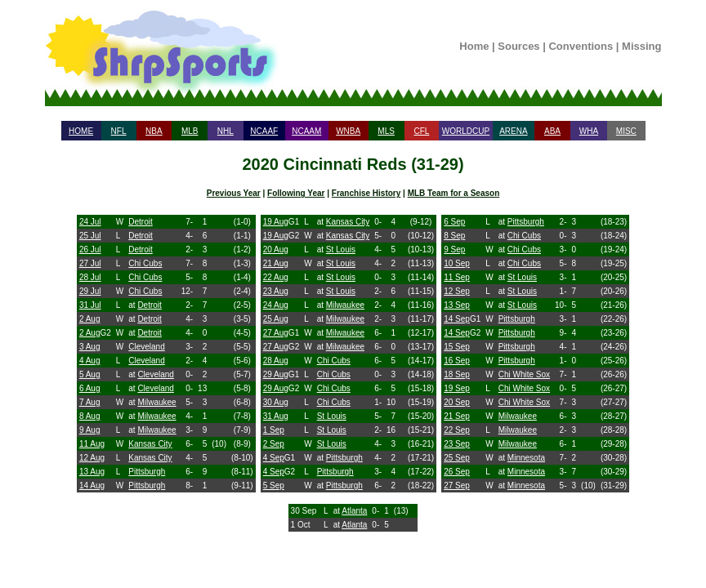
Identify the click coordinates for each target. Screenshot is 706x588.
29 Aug (276, 374)
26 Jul (90, 249)
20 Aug (276, 249)
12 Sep (457, 291)
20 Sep (457, 402)
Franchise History (366, 193)
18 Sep (457, 374)
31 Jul (90, 305)
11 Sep (457, 277)
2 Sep (274, 444)
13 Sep (457, 305)
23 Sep (457, 444)
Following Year (296, 193)
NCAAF (264, 131)
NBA (154, 131)
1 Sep (274, 430)
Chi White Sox (524, 374)
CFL (421, 131)
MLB (190, 131)
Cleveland (146, 347)
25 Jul (90, 236)
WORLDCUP (466, 131)
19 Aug (276, 222)
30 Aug (276, 402)
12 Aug (92, 458)
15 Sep (457, 347)
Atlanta (354, 511)
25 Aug (276, 319)
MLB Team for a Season (454, 193)
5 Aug (90, 374)
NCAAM (306, 131)
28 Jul (90, 277)
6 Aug (90, 388)
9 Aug (90, 430)
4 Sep (274, 458)
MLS (386, 131)
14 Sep (457, 319)
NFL (119, 131)
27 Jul (90, 263)
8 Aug (90, 416)
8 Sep (454, 236)
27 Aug (276, 333)
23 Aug (276, 291)
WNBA (348, 131)
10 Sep (457, 263)
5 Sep (274, 486)
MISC (626, 131)
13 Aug (92, 472)
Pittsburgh (147, 472)
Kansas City (150, 444)
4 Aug (90, 361)
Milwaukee (156, 402)
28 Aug (276, 361)
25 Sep (457, 458)
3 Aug (90, 347)
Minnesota (526, 458)
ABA (552, 131)
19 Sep (457, 388)
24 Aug (276, 305)
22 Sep (457, 430)
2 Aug (90, 319)
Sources (518, 46)
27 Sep (457, 486)
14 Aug (92, 486)
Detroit (140, 222)
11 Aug (92, 444)
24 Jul (90, 222)
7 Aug (90, 402)
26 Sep (457, 472)
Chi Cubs (145, 263)
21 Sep (457, 416)
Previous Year (234, 193)
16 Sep (457, 361)
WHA (589, 131)
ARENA (513, 131)
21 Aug (276, 263)
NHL (226, 131)
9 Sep (454, 249)
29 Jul (90, 291)
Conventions (581, 46)
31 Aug (276, 416)
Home (474, 46)
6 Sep (454, 222)
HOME (81, 131)
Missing (641, 46)
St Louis (341, 249)
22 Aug (276, 277)
